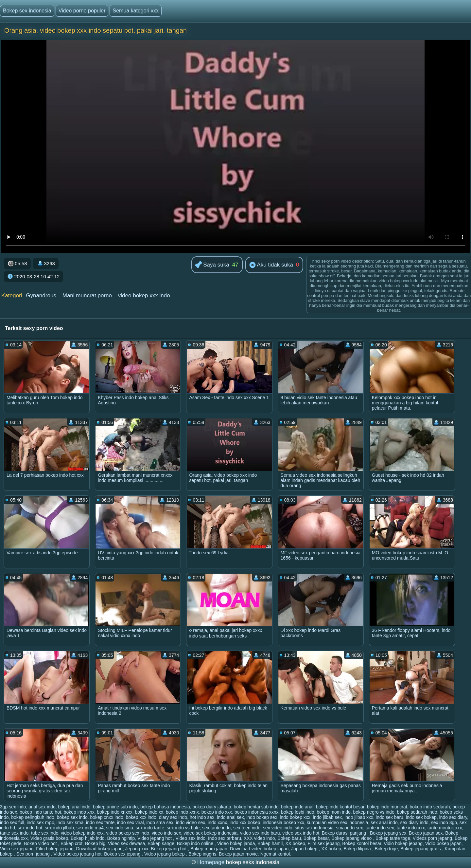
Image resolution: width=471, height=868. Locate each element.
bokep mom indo (334, 812)
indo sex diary (453, 817)
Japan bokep (305, 849)
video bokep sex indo (128, 833)
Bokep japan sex (426, 833)
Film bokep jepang (55, 849)
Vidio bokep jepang (403, 843)
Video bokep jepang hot (77, 854)
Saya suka (212, 265)
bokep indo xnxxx (115, 812)
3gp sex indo (13, 807)
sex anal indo (384, 822)
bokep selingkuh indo (33, 817)
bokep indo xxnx (182, 812)
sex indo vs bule (183, 828)
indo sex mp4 (40, 822)
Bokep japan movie (238, 854)
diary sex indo (173, 817)
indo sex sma (70, 822)
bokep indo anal (297, 807)
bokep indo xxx (217, 812)
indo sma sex (160, 822)
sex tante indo (216, 828)
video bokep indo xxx (82, 833)
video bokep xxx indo (144, 295)
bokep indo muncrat (387, 807)
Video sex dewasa (126, 843)
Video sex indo (191, 838)
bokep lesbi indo (297, 812)
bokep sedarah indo (417, 812)
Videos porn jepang (432, 838)
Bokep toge (386, 849)
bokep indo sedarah (430, 807)
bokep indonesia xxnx (257, 812)
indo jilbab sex (328, 817)
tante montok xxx (445, 828)
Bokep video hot (41, 843)
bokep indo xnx (79, 812)
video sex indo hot (301, 833)
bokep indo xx (149, 812)
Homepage (211, 862)
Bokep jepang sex (388, 833)
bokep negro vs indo (374, 812)
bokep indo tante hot (40, 812)
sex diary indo (414, 822)
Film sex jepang (324, 843)
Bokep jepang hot (169, 849)
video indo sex (166, 833)
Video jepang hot (155, 838)
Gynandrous (41, 295)
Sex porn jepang (34, 854)
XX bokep (295, 843)
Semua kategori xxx (136, 11)
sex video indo (278, 828)
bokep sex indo (72, 817)
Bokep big (95, 843)
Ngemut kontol (275, 854)
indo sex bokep (421, 817)
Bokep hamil (270, 843)
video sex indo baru (260, 833)
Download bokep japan (99, 849)
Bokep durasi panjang (345, 833)
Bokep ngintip (121, 838)
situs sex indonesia (314, 828)
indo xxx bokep (245, 822)
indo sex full (12, 822)
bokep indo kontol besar (340, 807)
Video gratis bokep (49, 838)
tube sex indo (45, 833)
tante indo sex (380, 828)
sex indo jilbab (59, 828)
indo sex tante (100, 822)
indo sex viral (131, 822)
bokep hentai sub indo (256, 807)
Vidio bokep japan (443, 843)
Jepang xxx (137, 849)
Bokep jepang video (352, 838)
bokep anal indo (74, 807)
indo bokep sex (262, 817)
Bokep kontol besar (362, 843)
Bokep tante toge (393, 838)
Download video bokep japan (259, 849)
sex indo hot (30, 828)
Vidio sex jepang (17, 849)
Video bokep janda (236, 843)
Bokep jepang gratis (421, 849)
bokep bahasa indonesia (165, 807)
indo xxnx (217, 822)
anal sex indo (42, 807)
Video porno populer (82, 11)
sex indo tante (150, 828)
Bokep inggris (202, 854)
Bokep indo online (196, 843)
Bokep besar (316, 838)
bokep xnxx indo (107, 817)
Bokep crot (71, 843)
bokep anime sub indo (115, 807)
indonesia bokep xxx (283, 822)
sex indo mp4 (90, 828)
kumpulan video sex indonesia (338, 822)
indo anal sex (230, 817)
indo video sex (191, 822)
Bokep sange (161, 843)
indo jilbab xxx (359, 817)
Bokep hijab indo (88, 838)
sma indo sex (349, 828)
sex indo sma (120, 828)
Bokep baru (289, 838)
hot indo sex (202, 817)
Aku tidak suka (271, 265)
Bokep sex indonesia (27, 11)
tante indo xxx (411, 828)
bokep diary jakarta (212, 807)
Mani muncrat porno (87, 295)
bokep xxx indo (141, 817)
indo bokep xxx (295, 817)
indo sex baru (390, 817)
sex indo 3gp (444, 822)
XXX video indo (259, 838)
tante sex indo (14, 833)
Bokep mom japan (209, 849)
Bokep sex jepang (123, 854)
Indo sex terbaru (225, 838)
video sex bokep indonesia (210, 833)
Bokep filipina (358, 849)
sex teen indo (247, 828)
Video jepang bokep (165, 854)
